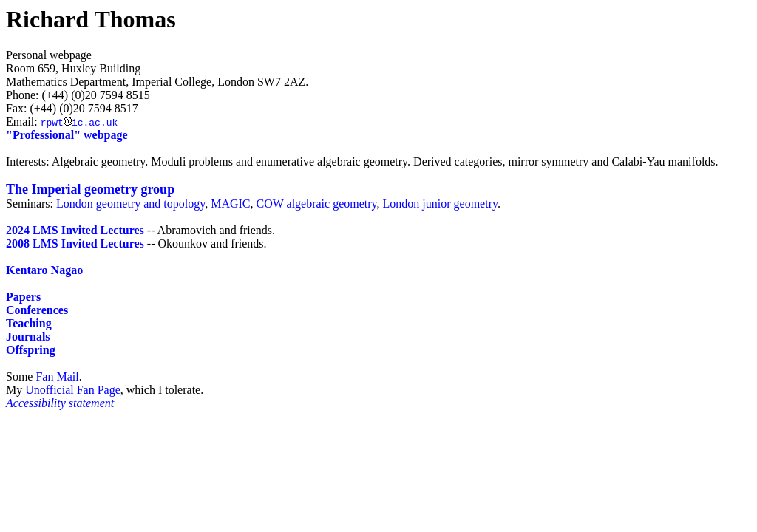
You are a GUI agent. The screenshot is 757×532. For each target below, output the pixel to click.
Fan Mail (57, 376)
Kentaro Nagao (44, 270)
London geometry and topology (130, 204)
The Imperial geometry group (90, 189)
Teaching (29, 323)
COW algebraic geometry (317, 204)
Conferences (37, 310)
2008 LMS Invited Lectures (75, 243)
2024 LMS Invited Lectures (75, 230)
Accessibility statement (60, 403)
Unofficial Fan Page (73, 390)
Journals (28, 337)
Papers (23, 297)
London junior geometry (440, 204)
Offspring (31, 350)
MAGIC (230, 204)
